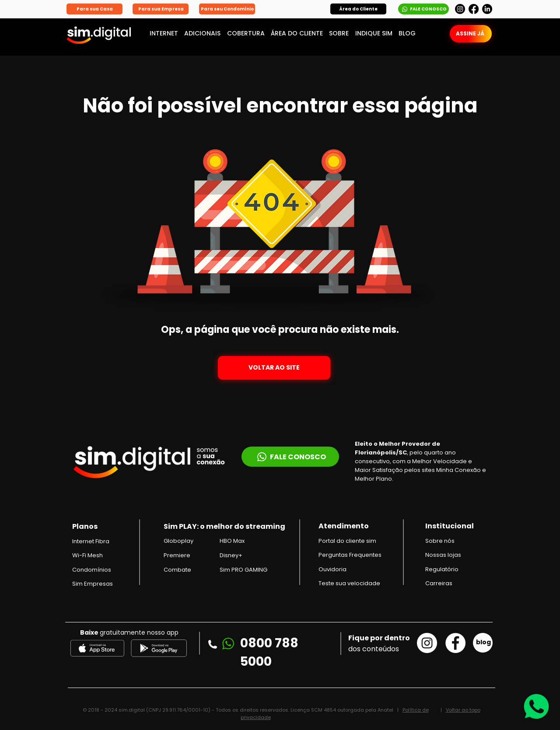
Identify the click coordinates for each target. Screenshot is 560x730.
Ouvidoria (332, 569)
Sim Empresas (93, 584)
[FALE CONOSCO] (423, 9)
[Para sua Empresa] (161, 9)
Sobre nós (440, 541)
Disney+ (231, 555)
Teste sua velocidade (349, 583)
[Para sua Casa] (94, 9)
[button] (358, 9)
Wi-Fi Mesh (87, 555)
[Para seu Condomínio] (227, 9)
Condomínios (92, 570)
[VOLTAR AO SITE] (274, 368)
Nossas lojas (443, 555)
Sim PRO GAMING (243, 570)
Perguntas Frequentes (350, 555)
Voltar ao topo (463, 710)
